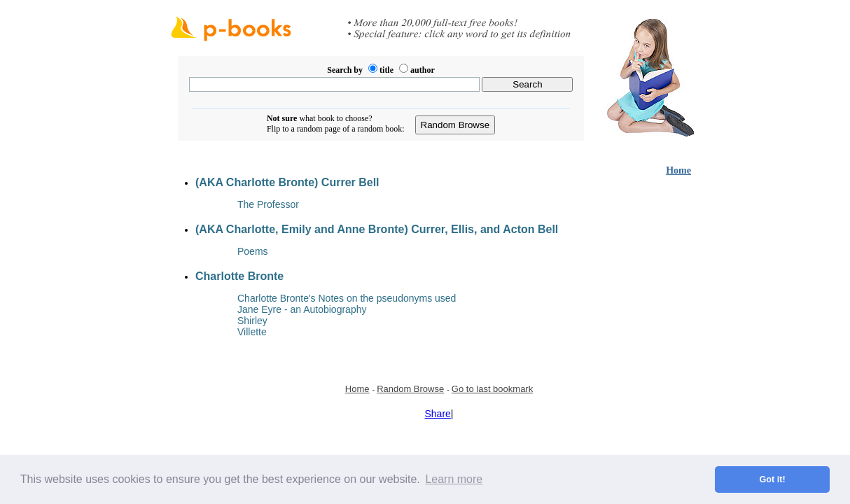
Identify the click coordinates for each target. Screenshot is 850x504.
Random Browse (410, 389)
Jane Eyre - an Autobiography (302, 309)
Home (678, 170)
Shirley (252, 321)
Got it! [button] (773, 479)
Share (438, 414)
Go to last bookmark (492, 389)
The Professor (268, 204)
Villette (252, 332)
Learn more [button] (454, 479)
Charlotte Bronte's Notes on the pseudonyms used (347, 298)
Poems (253, 251)
